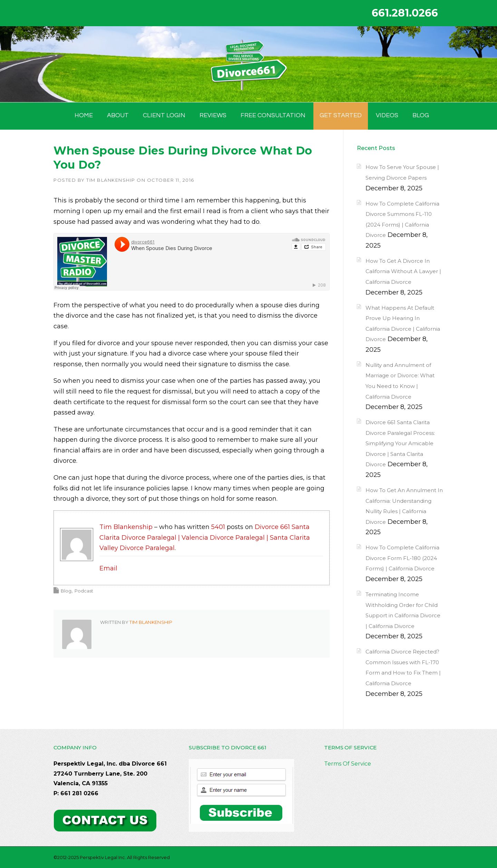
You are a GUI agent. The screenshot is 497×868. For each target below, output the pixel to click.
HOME (84, 115)
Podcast (84, 591)
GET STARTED (341, 115)
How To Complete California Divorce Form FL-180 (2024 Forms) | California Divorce (402, 558)
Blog (66, 591)
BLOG (421, 115)
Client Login (164, 115)
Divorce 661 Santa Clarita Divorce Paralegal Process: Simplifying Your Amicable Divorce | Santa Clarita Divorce (400, 443)
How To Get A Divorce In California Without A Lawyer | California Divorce (403, 271)
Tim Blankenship (111, 180)
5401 (218, 527)
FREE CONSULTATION (273, 115)
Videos (387, 115)
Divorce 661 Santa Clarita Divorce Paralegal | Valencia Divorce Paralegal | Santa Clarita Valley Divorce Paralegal (205, 537)
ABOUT (118, 115)
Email (108, 568)
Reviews (213, 115)
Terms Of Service (348, 764)
